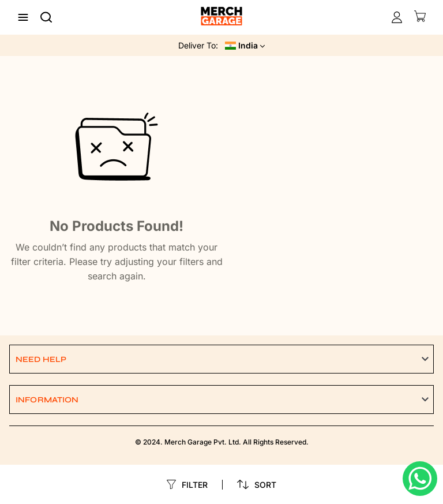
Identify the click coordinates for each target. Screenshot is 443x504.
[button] (221, 359)
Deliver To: (198, 45)
